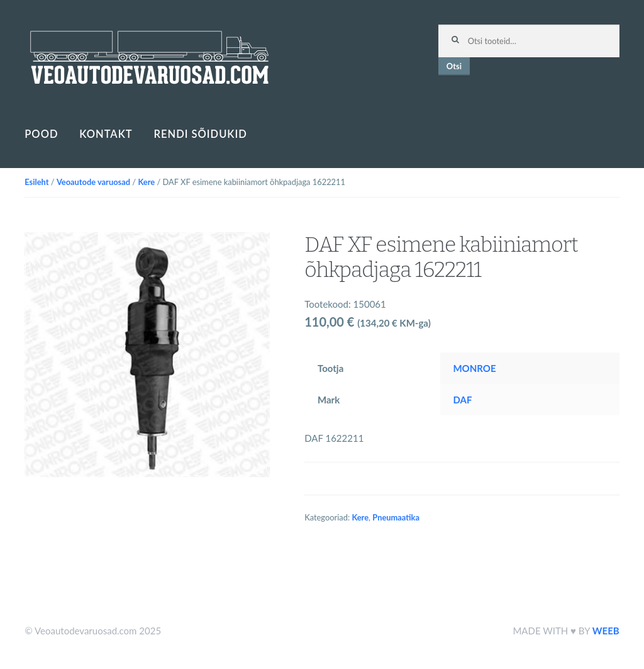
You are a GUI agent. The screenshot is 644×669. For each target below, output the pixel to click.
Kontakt (106, 134)
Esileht (36, 182)
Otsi (454, 66)
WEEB (606, 631)
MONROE (474, 368)
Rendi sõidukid (201, 134)
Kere (146, 182)
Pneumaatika (396, 517)
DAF (462, 400)
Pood (41, 134)
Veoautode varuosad (93, 182)
